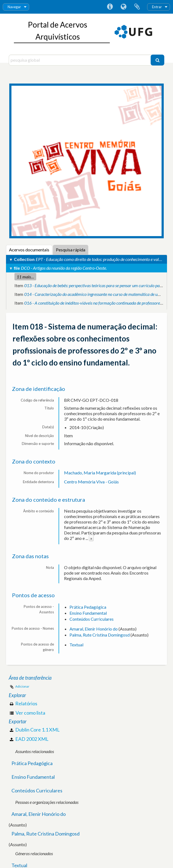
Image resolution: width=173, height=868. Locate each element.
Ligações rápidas (110, 7)
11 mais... (25, 277)
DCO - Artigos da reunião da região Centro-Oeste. (64, 268)
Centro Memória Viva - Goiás (91, 482)
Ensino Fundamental (88, 613)
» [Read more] (91, 538)
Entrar (157, 7)
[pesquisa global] (81, 60)
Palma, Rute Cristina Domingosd (100, 635)
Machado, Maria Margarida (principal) (100, 473)
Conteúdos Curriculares (92, 619)
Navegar (14, 7)
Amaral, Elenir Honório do (94, 629)
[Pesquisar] (157, 60)
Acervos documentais (29, 250)
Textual (76, 645)
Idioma (123, 7)
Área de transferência (137, 7)
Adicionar (22, 686)
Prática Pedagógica (88, 607)
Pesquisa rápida (71, 250)
